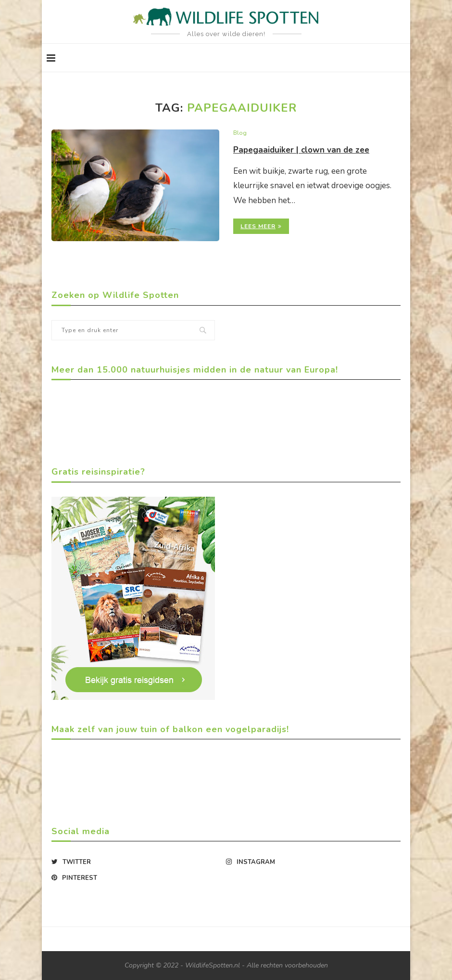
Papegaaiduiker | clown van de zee (304, 150)
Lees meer (261, 227)
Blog (240, 133)
